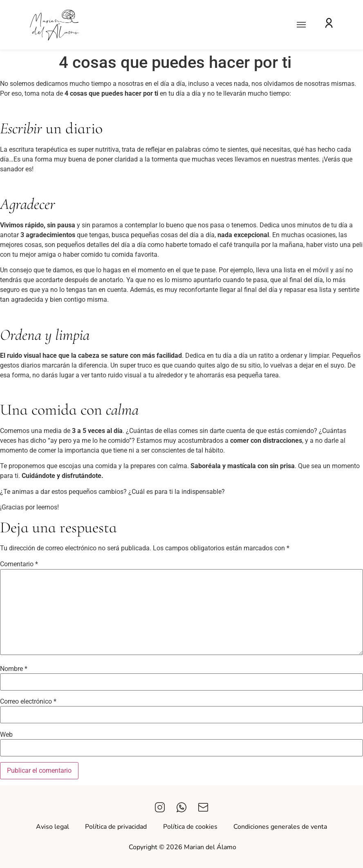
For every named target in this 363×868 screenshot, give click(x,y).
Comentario (19, 564)
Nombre (14, 669)
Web (6, 735)
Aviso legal (52, 827)
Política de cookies (190, 827)
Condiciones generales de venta (281, 827)
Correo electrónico (28, 702)
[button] (301, 25)
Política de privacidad (116, 827)
